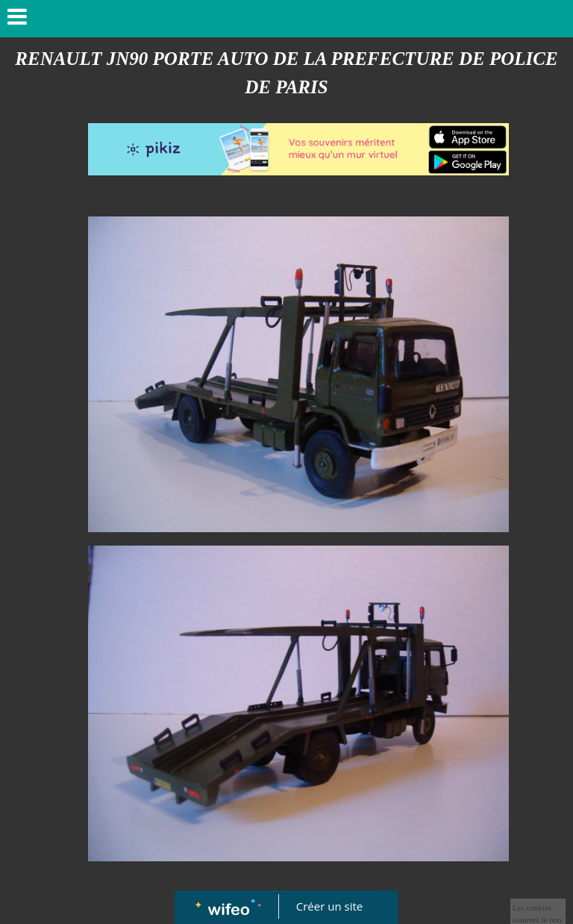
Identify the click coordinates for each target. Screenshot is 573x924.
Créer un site (329, 906)
